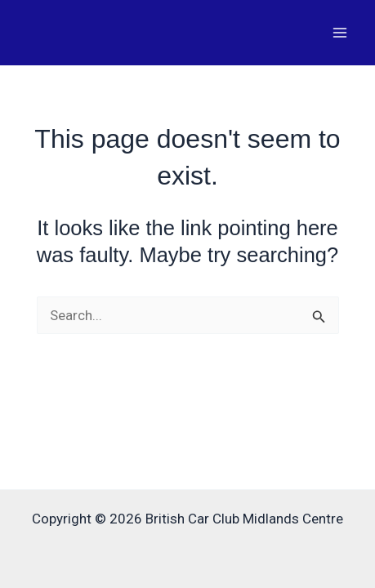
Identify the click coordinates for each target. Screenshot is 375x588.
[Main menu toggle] (341, 33)
